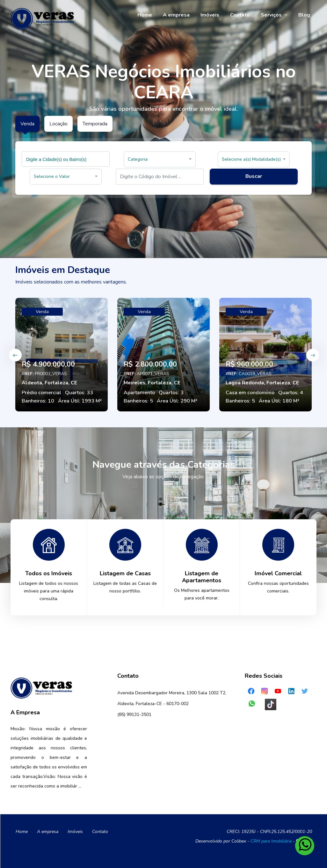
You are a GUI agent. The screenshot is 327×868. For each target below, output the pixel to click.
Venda (42, 312)
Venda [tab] (27, 124)
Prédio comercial (41, 393)
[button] (160, 159)
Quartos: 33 (79, 393)
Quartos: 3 (171, 393)
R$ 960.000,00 (249, 364)
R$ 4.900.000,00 (48, 364)
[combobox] (66, 159)
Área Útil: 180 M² (279, 401)
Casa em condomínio (250, 393)
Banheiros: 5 (138, 401)
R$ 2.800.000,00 (150, 364)
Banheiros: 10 (38, 401)
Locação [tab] (58, 124)
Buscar (254, 176)
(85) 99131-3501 (134, 714)
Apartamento (139, 393)
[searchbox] (66, 159)
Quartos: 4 (291, 393)
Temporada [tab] (95, 124)
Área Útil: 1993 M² (80, 401)
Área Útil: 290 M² (177, 401)
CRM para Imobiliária (271, 841)
